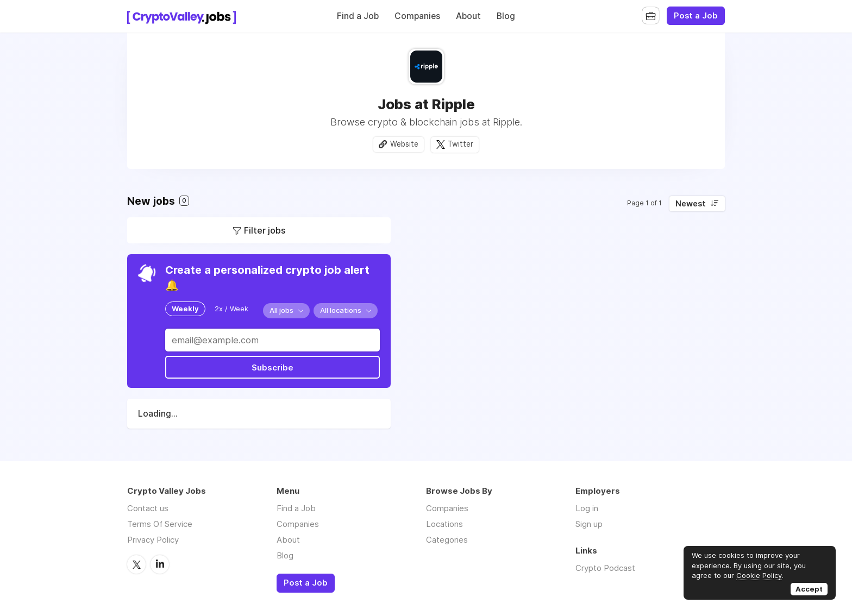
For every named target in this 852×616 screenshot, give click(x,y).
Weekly (185, 309)
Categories (447, 540)
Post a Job (696, 16)
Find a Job (358, 16)
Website (404, 144)
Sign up (589, 524)
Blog (506, 16)
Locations (444, 524)
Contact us (148, 508)
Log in (587, 508)
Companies (417, 16)
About (468, 16)
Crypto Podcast (605, 568)
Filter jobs (265, 230)
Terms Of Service (160, 524)
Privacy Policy (153, 540)
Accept (809, 589)
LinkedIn (160, 564)
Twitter (461, 144)
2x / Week (231, 309)
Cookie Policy (759, 575)
